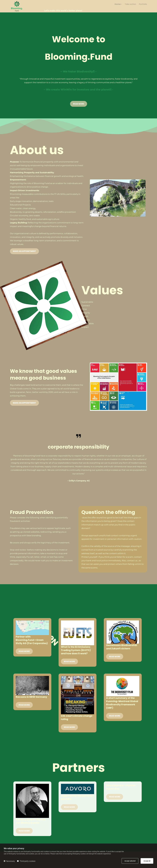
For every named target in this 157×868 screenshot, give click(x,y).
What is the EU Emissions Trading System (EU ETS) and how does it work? (76, 650)
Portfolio (143, 4)
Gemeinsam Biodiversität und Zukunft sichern (122, 647)
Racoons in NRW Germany (31, 697)
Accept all (147, 861)
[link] (117, 5)
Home (118, 4)
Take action (130, 4)
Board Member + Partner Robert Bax (121, 787)
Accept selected (130, 861)
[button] (79, 104)
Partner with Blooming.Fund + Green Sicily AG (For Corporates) (32, 640)
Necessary (9, 861)
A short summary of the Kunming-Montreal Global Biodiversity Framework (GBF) (122, 703)
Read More (24, 651)
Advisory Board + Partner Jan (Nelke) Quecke (31, 821)
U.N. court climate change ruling (77, 717)
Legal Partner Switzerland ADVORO (77, 797)
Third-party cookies (26, 861)
